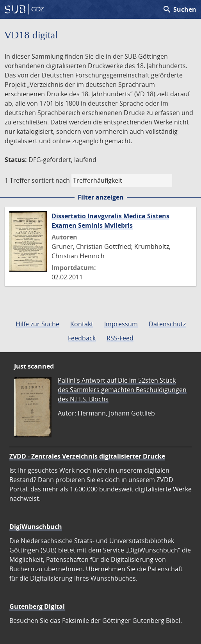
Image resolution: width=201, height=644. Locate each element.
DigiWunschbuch (36, 527)
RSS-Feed (120, 338)
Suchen (179, 9)
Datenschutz (167, 324)
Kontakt (82, 324)
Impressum (121, 324)
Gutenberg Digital (37, 606)
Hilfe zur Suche (37, 324)
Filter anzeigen (101, 197)
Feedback (82, 338)
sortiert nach (51, 180)
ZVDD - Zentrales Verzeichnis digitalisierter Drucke (87, 456)
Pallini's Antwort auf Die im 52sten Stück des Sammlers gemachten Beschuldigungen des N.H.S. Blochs (122, 390)
